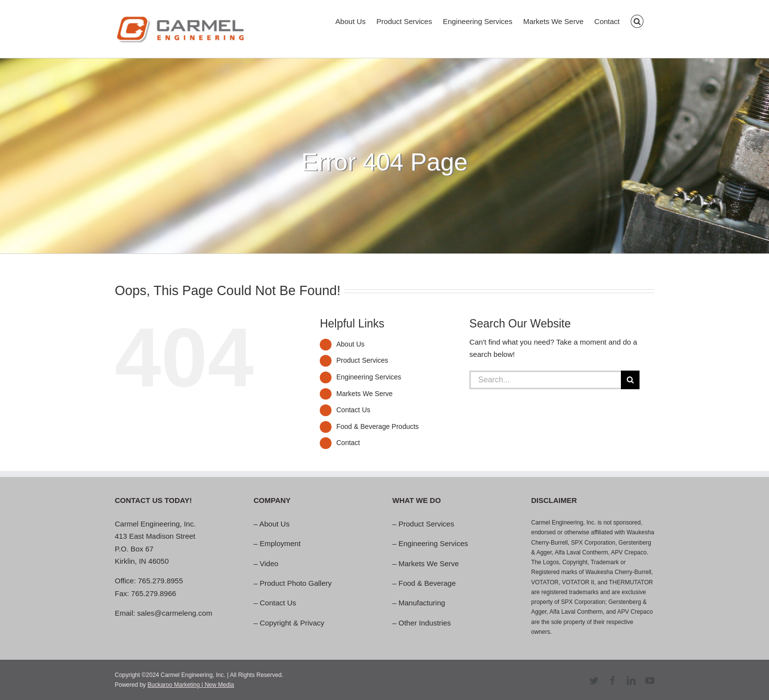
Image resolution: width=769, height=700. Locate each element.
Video (269, 563)
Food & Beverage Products (378, 426)
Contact (348, 443)
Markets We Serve (365, 394)
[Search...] (545, 380)
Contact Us (353, 410)
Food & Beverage (427, 583)
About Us (351, 344)
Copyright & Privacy (292, 623)
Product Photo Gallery (296, 583)
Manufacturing (422, 603)
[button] (637, 21)
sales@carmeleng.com (175, 613)
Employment (280, 543)
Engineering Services (369, 377)
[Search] (630, 380)
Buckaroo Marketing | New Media (191, 685)
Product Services (362, 360)
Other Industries (425, 623)
